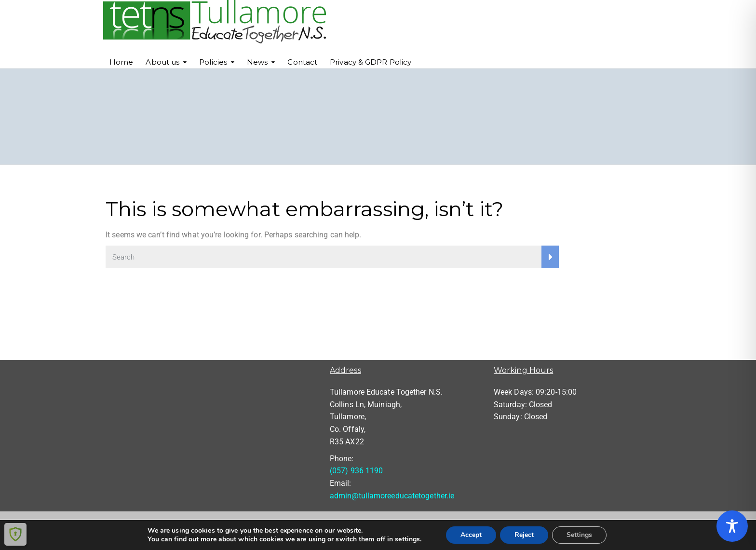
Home (121, 62)
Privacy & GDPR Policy (371, 62)
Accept (471, 535)
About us (162, 62)
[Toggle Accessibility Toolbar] (732, 526)
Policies (213, 62)
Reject (524, 535)
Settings (579, 535)
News (257, 62)
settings (407, 539)
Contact (302, 62)
